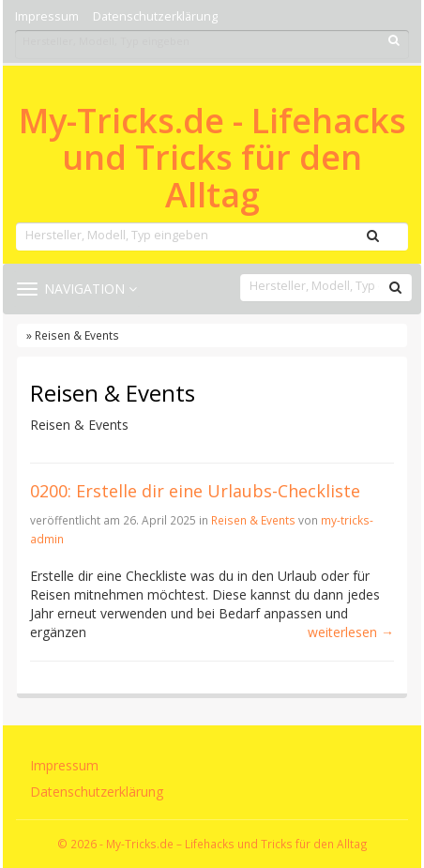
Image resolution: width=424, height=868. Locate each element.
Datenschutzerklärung (155, 16)
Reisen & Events (253, 520)
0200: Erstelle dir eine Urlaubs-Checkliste (195, 491)
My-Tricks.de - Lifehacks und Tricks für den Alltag (212, 158)
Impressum (47, 16)
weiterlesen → (351, 632)
